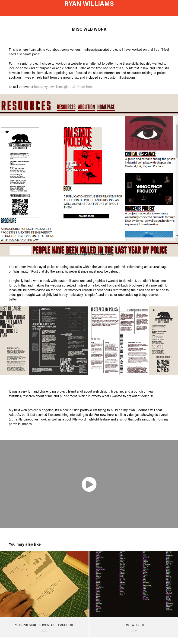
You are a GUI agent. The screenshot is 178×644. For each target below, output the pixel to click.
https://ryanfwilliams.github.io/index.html (63, 87)
